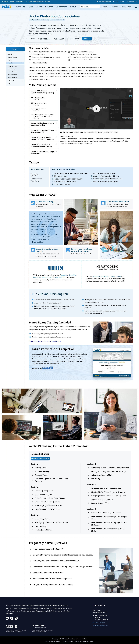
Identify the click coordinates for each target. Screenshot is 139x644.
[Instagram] (16, 619)
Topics (39, 7)
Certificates (61, 7)
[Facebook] (12, 619)
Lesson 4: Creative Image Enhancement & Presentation (42, 138)
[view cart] (122, 2)
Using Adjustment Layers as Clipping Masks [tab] (107, 496)
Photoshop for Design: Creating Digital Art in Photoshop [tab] (107, 524)
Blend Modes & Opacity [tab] (43, 494)
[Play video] (97, 109)
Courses (49, 7)
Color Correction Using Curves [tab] (46, 502)
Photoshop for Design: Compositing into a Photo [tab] (106, 530)
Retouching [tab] (94, 479)
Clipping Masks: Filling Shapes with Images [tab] (107, 492)
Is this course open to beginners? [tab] (46, 549)
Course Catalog (126, 7)
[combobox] (90, 7)
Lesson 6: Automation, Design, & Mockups (43, 153)
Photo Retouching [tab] (40, 471)
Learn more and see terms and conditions (45, 341)
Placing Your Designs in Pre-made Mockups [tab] (107, 471)
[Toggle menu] (136, 7)
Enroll (87, 39)
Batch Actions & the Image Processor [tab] (104, 513)
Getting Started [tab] (40, 468)
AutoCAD (20, 7)
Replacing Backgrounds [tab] (43, 491)
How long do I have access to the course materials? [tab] (55, 561)
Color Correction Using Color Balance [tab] (48, 498)
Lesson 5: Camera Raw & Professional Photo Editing (41, 145)
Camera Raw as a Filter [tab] (99, 503)
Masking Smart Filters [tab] (42, 530)
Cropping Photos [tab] (40, 475)
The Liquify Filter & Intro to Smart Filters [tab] (50, 523)
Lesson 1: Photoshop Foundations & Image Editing (42, 92)
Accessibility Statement (53, 641)
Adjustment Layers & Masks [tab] (101, 475)
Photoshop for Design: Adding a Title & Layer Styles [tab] (107, 518)
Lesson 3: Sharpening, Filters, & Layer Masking (42, 131)
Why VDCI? (115, 7)
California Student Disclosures (84, 641)
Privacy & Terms (68, 641)
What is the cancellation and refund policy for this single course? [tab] (61, 567)
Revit (30, 7)
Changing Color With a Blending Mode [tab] (105, 488)
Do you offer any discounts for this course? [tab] (51, 585)
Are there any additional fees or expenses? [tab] (51, 579)
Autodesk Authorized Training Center (107, 276)
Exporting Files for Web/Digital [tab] (46, 509)
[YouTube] (7, 619)
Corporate (105, 7)
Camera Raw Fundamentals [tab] (100, 500)
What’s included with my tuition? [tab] (46, 573)
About (73, 7)
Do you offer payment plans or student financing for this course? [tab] (61, 555)
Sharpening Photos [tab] (41, 519)
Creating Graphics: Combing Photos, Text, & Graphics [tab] (51, 480)
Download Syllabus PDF (40, 459)
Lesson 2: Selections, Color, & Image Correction (42, 124)
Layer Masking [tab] (39, 526)
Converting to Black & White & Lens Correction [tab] (108, 468)
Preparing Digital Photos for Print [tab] (47, 505)
